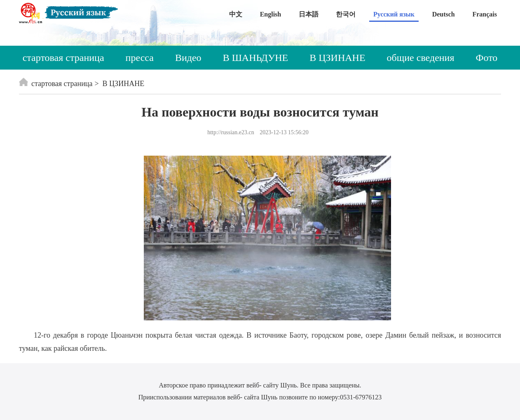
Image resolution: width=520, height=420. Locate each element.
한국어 (346, 14)
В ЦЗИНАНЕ (337, 58)
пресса (140, 58)
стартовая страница (63, 58)
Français (485, 14)
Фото (487, 58)
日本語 (309, 14)
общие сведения (421, 58)
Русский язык (394, 14)
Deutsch (444, 14)
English (271, 14)
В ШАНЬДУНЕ (256, 58)
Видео (188, 58)
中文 (236, 14)
